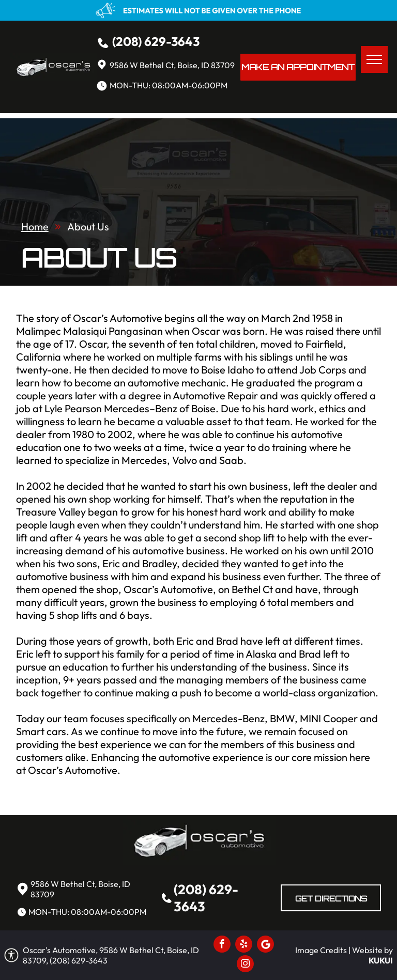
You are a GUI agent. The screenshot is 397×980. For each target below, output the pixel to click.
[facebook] (222, 945)
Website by (372, 950)
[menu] (374, 59)
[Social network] (265, 945)
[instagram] (245, 965)
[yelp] (244, 945)
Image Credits (321, 950)
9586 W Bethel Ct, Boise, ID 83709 (172, 65)
